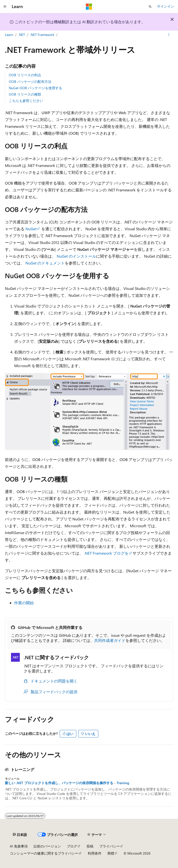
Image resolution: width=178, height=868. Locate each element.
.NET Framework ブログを (106, 553)
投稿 (90, 846)
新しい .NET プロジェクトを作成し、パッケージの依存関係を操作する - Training (67, 783)
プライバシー (110, 846)
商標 (111, 853)
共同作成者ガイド (110, 640)
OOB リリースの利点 (25, 75)
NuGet (31, 229)
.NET (22, 35)
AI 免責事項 (19, 846)
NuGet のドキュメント (45, 263)
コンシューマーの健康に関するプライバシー (44, 853)
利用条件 (95, 853)
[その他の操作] (169, 35)
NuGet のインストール (76, 256)
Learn (9, 35)
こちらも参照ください (26, 101)
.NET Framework (42, 35)
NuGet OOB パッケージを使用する (35, 88)
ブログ (72, 846)
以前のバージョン (47, 846)
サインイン (166, 6)
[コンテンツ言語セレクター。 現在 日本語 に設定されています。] (20, 835)
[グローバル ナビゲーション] (5, 7)
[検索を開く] (150, 7)
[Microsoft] (89, 7)
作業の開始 (24, 603)
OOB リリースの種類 (25, 94)
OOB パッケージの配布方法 (30, 82)
